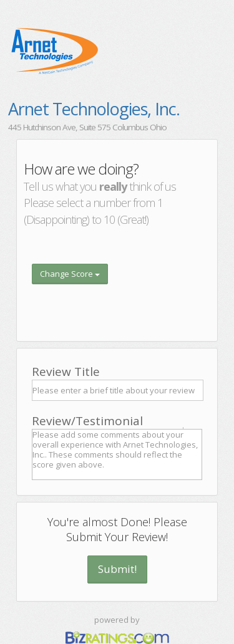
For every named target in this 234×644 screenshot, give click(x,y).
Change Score (70, 274)
